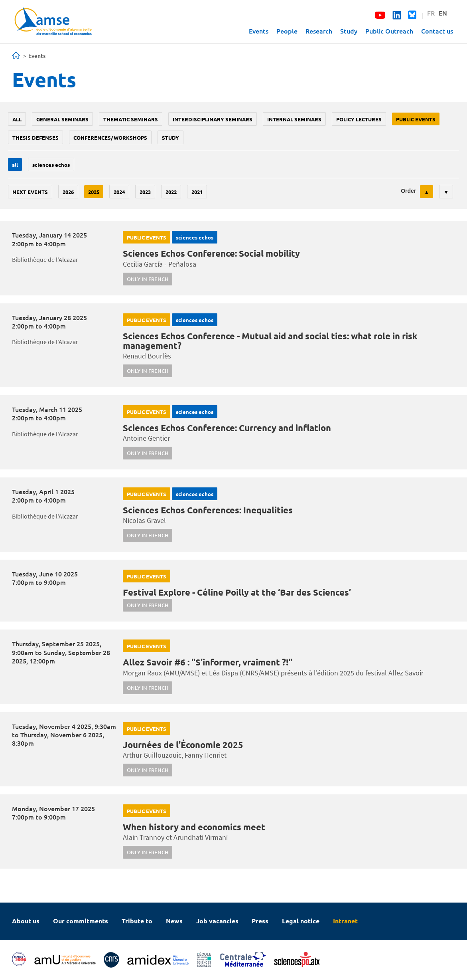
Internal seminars (294, 119)
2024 (119, 192)
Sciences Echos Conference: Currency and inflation (227, 428)
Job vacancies (217, 921)
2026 (68, 192)
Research (319, 31)
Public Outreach (389, 31)
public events (416, 119)
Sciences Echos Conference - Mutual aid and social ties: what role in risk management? (270, 341)
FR (431, 13)
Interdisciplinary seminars (213, 119)
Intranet (345, 921)
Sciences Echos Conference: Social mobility (211, 253)
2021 (197, 192)
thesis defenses (35, 138)
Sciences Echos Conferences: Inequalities (208, 510)
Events (259, 31)
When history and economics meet (194, 827)
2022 (171, 192)
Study (349, 31)
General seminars (62, 119)
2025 (94, 192)
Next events (30, 192)
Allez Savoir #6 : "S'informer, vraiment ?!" (208, 662)
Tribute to (137, 921)
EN (443, 13)
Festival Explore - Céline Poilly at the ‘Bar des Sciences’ (237, 592)
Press (260, 921)
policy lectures (359, 119)
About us (26, 921)
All (17, 119)
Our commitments (81, 921)
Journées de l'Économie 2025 (183, 745)
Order (408, 191)
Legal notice (301, 921)
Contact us (437, 31)
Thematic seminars (131, 119)
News (174, 921)
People (287, 31)
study (170, 138)
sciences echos (51, 165)
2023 (145, 192)
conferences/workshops (110, 138)
